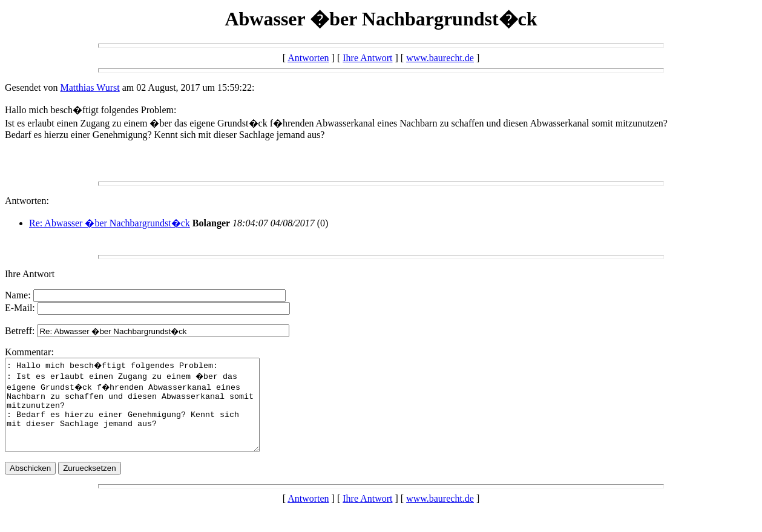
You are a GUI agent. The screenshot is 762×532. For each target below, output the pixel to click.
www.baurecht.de (440, 58)
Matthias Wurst (90, 87)
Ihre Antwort (367, 58)
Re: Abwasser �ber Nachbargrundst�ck (110, 223)
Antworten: (27, 201)
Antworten (308, 58)
